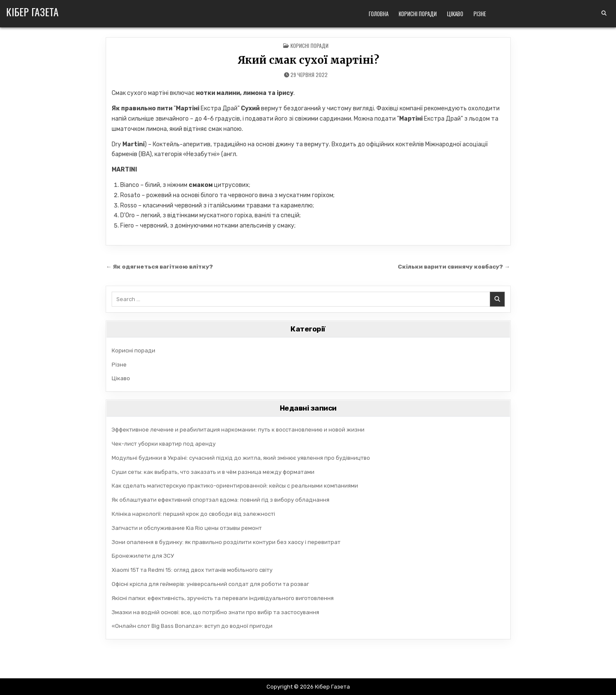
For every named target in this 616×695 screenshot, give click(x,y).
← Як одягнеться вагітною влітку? (160, 266)
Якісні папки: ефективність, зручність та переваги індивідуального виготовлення (223, 598)
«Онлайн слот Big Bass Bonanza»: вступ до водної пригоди (192, 626)
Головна (379, 14)
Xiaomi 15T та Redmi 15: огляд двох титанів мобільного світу (192, 570)
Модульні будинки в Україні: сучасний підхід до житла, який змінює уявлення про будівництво (241, 458)
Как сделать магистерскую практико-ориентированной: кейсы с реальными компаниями (235, 486)
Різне (480, 14)
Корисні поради (418, 14)
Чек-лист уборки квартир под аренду (164, 444)
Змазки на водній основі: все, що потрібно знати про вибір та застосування (215, 612)
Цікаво (455, 14)
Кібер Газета (32, 12)
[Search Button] (604, 13)
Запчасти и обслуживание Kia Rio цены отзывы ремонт (187, 528)
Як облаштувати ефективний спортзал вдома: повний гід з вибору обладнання (221, 500)
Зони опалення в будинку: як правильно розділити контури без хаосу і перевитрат (226, 542)
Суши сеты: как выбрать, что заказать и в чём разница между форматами (213, 472)
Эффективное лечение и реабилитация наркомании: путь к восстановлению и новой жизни (238, 430)
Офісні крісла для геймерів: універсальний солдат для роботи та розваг (210, 584)
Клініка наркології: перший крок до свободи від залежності (193, 514)
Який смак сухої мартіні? (308, 60)
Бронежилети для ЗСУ (143, 556)
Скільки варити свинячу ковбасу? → (453, 266)
